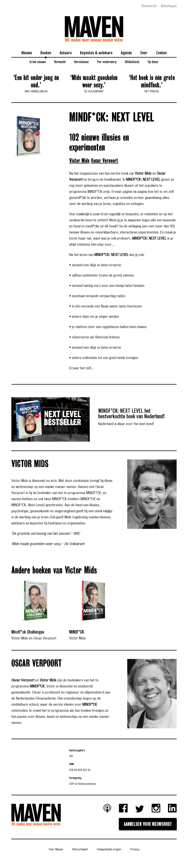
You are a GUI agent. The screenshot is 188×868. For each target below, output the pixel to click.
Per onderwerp (107, 62)
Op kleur (153, 62)
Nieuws (27, 53)
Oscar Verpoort (104, 161)
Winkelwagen (169, 6)
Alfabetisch (132, 62)
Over (144, 53)
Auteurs (66, 53)
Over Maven (56, 850)
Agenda (126, 53)
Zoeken (161, 53)
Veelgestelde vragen (109, 850)
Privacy (135, 850)
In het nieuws (38, 62)
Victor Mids (79, 161)
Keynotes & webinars (96, 53)
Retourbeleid (80, 850)
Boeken (46, 53)
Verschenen (81, 62)
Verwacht (60, 62)
